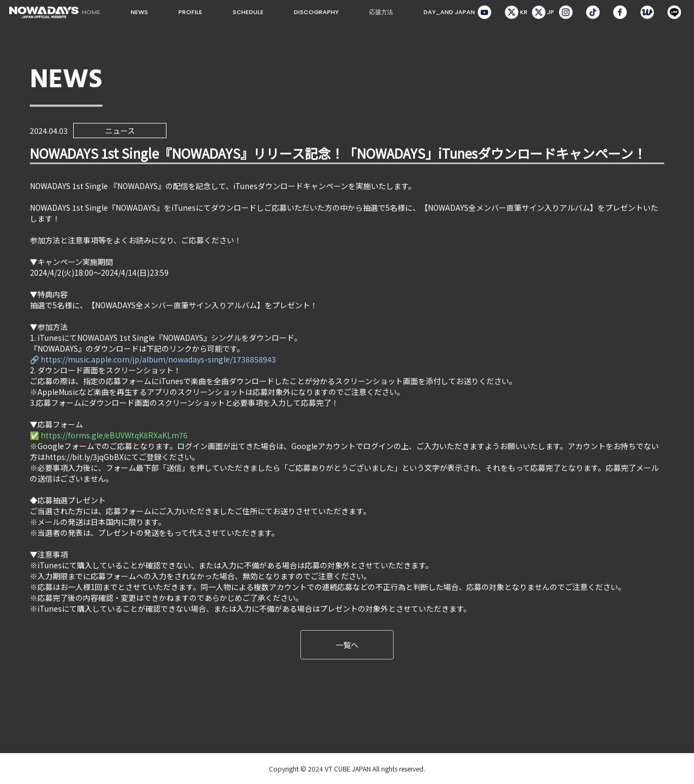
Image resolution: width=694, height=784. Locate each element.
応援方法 (381, 12)
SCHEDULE (248, 12)
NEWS (139, 12)
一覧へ (347, 645)
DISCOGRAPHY (316, 12)
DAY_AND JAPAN (449, 12)
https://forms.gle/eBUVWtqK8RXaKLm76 (114, 435)
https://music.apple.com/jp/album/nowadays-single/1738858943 (158, 359)
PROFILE (190, 12)
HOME (91, 12)
